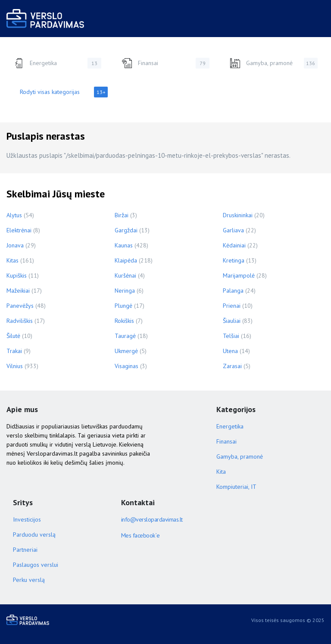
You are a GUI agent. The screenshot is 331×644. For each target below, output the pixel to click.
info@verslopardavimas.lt (152, 519)
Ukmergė (126, 351)
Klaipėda (126, 260)
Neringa (125, 291)
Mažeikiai (18, 291)
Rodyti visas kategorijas (64, 92)
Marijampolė (239, 275)
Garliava (233, 230)
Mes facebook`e (141, 535)
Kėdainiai (234, 245)
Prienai (232, 306)
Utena (230, 351)
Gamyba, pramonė (274, 63)
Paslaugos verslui (36, 565)
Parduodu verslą (34, 535)
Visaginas (126, 366)
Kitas (12, 260)
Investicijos (27, 519)
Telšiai (231, 336)
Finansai (165, 63)
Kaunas (124, 245)
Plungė (123, 306)
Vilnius (15, 366)
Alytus (14, 215)
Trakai (14, 351)
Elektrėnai (19, 230)
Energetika (57, 63)
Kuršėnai (125, 275)
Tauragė (125, 336)
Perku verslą (29, 580)
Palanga (233, 291)
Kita (221, 472)
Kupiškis (17, 275)
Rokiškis (124, 321)
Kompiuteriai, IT (236, 487)
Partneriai (25, 550)
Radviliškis (20, 321)
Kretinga (234, 260)
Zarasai (232, 366)
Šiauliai (232, 321)
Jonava (15, 245)
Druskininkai (238, 215)
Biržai (122, 215)
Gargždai (126, 230)
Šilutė (13, 336)
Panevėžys (20, 306)
